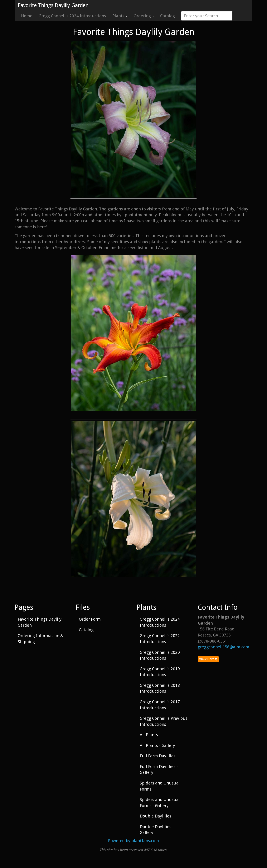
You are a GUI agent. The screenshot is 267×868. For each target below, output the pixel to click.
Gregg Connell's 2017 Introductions (160, 705)
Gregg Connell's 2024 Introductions (72, 16)
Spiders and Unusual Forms (160, 786)
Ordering (144, 16)
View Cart (208, 659)
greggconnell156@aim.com (224, 647)
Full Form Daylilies (158, 756)
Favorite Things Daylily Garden (53, 5)
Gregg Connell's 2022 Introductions (160, 639)
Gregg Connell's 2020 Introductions (160, 655)
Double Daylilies (156, 816)
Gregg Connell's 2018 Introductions (160, 688)
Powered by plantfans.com (133, 841)
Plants (120, 16)
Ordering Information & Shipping (40, 639)
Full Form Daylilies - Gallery (159, 770)
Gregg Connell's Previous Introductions (164, 721)
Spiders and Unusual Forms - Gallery (160, 803)
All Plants (149, 735)
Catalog (168, 16)
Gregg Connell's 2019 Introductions (160, 672)
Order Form (90, 619)
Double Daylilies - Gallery (157, 830)
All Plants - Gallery (157, 745)
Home (27, 16)
